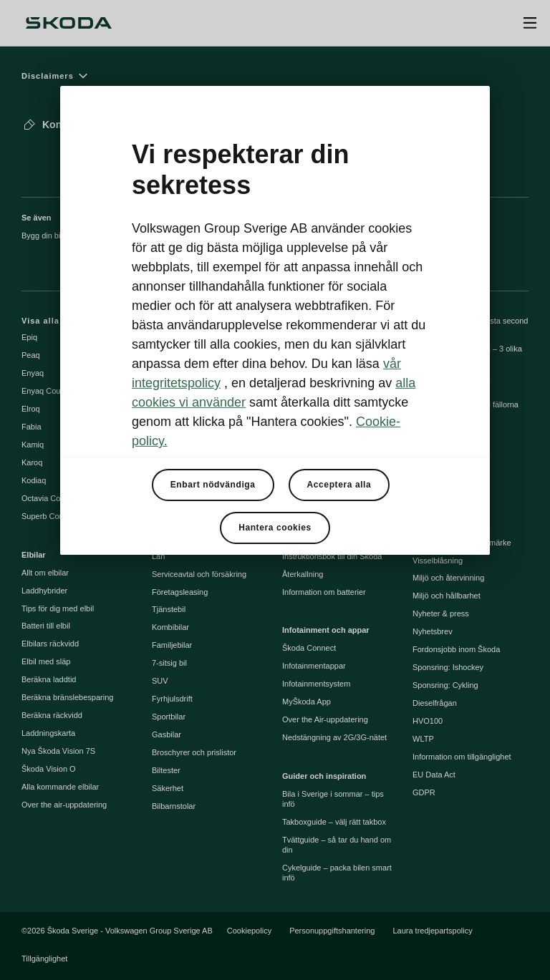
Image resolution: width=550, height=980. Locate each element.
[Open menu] (530, 23)
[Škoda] (69, 23)
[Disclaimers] (275, 76)
